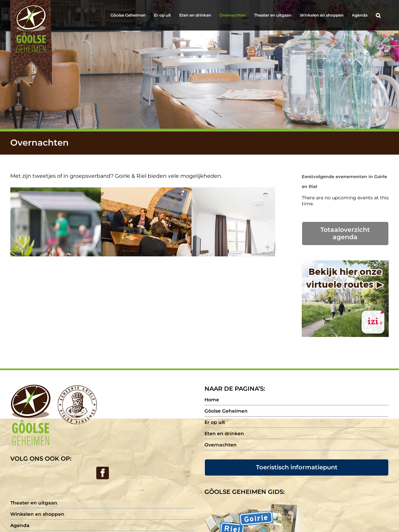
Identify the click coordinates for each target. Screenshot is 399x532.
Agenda (20, 525)
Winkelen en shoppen (37, 514)
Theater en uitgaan (34, 503)
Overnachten (221, 445)
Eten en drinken (224, 433)
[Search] (378, 15)
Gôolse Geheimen (226, 411)
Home (212, 400)
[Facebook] (103, 473)
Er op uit (215, 422)
